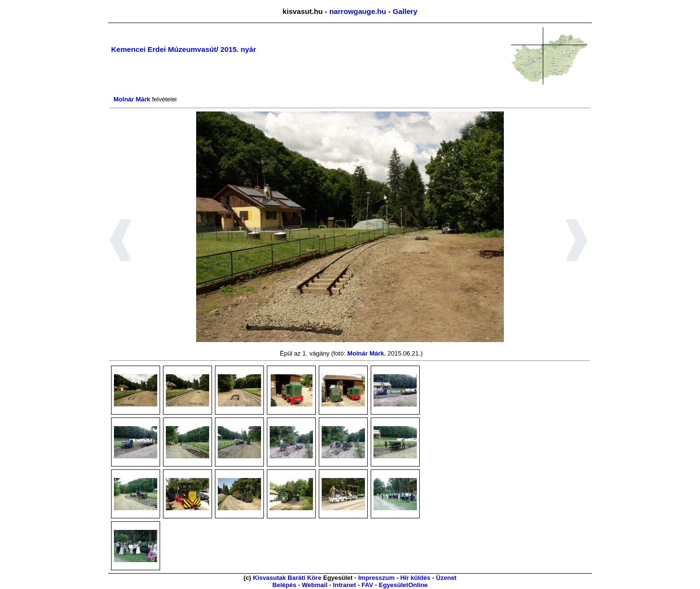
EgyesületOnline (403, 585)
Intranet (345, 585)
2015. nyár (238, 49)
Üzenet (446, 578)
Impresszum (376, 578)
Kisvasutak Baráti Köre (287, 578)
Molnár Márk (132, 99)
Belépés (284, 585)
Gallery (405, 11)
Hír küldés (415, 578)
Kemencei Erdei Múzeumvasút (164, 49)
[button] (120, 242)
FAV (367, 585)
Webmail (315, 585)
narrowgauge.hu (358, 11)
